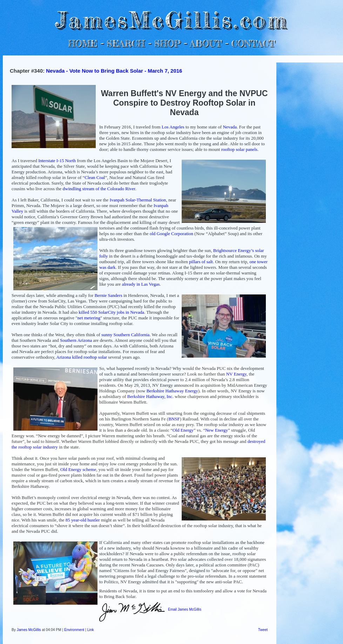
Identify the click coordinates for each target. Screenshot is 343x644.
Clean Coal (95, 177)
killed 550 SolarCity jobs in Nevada (111, 312)
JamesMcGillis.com (171, 19)
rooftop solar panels (239, 149)
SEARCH (126, 43)
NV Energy (236, 374)
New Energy (217, 430)
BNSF (174, 419)
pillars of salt (201, 262)
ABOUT (206, 43)
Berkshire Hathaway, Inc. (150, 396)
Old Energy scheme (78, 469)
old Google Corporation (171, 234)
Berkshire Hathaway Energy (172, 391)
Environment (74, 630)
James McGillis (29, 630)
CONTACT (253, 43)
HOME (83, 43)
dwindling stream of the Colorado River (99, 189)
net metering (89, 318)
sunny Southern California (125, 335)
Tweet (263, 630)
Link (91, 630)
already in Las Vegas (141, 284)
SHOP (167, 43)
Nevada (230, 127)
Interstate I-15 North (57, 161)
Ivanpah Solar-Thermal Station (138, 200)
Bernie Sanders (109, 295)
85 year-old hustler (83, 520)
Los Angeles (173, 127)
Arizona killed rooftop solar (82, 357)
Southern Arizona (76, 340)
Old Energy (183, 430)
